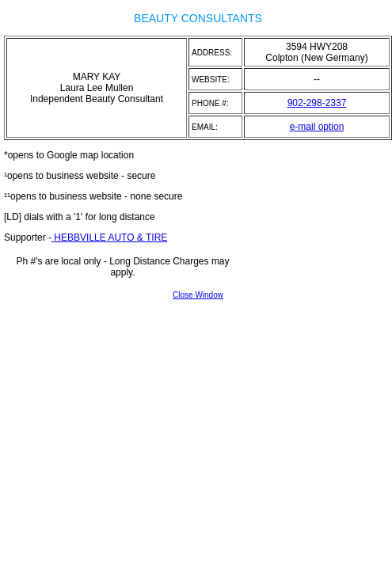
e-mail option (317, 127)
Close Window (198, 295)
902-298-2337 (317, 103)
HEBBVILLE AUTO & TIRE (109, 237)
